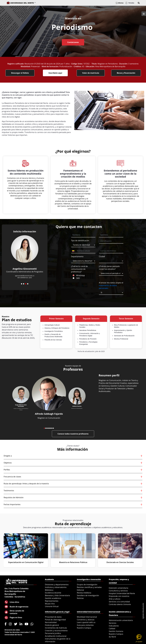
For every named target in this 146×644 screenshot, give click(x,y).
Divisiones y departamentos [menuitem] (57, 585)
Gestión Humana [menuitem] (116, 631)
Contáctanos (73, 42)
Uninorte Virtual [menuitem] (52, 606)
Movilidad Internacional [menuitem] (87, 617)
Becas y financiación (126, 73)
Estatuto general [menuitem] (52, 625)
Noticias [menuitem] (80, 598)
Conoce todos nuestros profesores (73, 434)
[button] (139, 3)
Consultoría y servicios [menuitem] (118, 591)
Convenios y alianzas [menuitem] (86, 620)
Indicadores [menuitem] (114, 626)
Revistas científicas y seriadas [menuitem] (89, 587)
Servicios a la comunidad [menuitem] (119, 602)
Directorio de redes (12, 630)
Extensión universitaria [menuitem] (119, 588)
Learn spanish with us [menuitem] (86, 622)
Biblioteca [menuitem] (49, 590)
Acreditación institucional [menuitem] (56, 636)
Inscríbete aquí (55, 73)
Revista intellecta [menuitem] (84, 593)
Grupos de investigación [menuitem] (87, 585)
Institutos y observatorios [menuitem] (56, 587)
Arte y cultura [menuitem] (115, 599)
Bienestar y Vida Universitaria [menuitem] (57, 595)
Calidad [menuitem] (112, 629)
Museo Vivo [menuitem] (50, 604)
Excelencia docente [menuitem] (53, 593)
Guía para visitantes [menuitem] (85, 625)
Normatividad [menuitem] (51, 622)
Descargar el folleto (20, 73)
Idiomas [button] (119, 3)
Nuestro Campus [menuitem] (84, 628)
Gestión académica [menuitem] (53, 598)
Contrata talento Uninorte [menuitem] (120, 604)
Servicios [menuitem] (113, 623)
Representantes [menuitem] (52, 601)
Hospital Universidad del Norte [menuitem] (122, 593)
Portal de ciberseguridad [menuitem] (55, 620)
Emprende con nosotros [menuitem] (119, 596)
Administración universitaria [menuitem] (121, 620)
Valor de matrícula (91, 73)
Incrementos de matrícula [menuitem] (56, 628)
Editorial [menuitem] (80, 590)
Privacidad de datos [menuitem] (53, 617)
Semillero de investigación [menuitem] (88, 595)
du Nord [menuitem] (112, 637)
